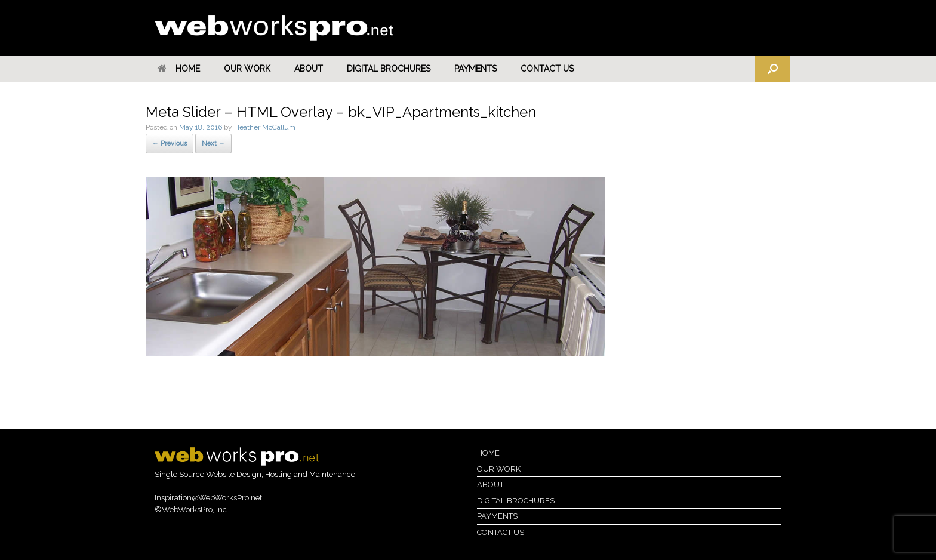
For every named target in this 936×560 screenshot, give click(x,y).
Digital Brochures (389, 69)
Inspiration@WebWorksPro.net (208, 498)
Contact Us (547, 69)
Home (179, 69)
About (309, 69)
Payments (475, 69)
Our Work (247, 69)
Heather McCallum (265, 127)
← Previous (170, 144)
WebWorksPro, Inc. (195, 510)
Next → (213, 144)
